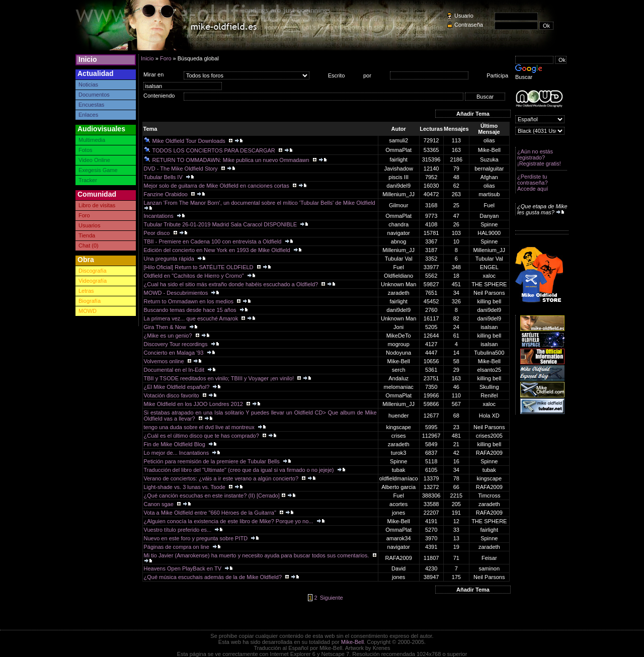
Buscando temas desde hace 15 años (191, 310)
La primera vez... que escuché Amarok (192, 318)
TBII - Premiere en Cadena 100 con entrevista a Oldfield (214, 241)
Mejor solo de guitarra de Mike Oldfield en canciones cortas (217, 186)
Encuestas (91, 105)
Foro (84, 215)
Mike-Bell (352, 642)
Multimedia (92, 140)
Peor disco (158, 233)
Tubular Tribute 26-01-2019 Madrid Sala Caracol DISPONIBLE (221, 224)
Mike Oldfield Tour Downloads (185, 141)
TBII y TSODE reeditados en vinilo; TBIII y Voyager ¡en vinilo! (220, 378)
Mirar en (153, 74)
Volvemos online (165, 361)
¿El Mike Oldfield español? (178, 387)
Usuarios (89, 225)
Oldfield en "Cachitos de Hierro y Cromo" (195, 276)
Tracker (88, 180)
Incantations (159, 216)
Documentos (94, 95)
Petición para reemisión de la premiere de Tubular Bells (213, 461)
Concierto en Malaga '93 (175, 353)
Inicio (88, 59)
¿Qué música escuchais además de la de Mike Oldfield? (214, 577)
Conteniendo (159, 96)
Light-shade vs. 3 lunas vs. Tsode (186, 487)
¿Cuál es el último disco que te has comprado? (202, 436)
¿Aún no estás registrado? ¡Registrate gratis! (539, 157)
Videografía (93, 281)
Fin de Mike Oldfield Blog (175, 444)
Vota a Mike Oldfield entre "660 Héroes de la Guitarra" (211, 513)
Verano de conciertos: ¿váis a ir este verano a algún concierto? (222, 478)
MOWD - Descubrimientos (177, 293)
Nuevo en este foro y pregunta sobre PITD (197, 538)
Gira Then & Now (166, 327)
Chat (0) (89, 245)
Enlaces (88, 115)
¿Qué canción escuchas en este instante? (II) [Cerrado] (212, 496)
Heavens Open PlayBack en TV (184, 568)
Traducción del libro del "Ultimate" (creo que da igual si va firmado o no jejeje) (240, 470)
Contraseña (469, 25)
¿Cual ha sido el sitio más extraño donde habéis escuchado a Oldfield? (232, 284)
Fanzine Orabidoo (167, 194)
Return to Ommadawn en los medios (190, 301)
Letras (86, 291)
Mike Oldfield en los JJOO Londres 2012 (194, 404)
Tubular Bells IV (164, 177)
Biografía (90, 301)
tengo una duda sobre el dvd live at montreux (200, 427)
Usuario (464, 16)
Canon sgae (159, 504)
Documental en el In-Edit (175, 370)
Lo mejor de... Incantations (177, 453)
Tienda (87, 235)
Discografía (93, 271)
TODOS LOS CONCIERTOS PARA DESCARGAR (210, 150)
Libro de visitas (97, 205)
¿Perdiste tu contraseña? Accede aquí (533, 183)
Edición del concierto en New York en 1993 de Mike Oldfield (218, 250)
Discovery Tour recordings (177, 344)
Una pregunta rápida (170, 259)
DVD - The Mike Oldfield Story (182, 169)
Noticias (88, 85)
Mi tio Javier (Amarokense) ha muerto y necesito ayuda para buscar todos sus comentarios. (257, 555)
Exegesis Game (98, 170)
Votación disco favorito (172, 395)
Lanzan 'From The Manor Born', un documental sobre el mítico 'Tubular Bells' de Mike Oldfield (260, 203)
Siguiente (332, 598)
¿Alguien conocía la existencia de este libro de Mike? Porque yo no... (229, 521)
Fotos (86, 150)
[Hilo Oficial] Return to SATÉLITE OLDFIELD (199, 267)
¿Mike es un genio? (169, 336)
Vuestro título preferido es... (179, 530)
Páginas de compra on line (177, 547)
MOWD (88, 311)
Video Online (94, 160)
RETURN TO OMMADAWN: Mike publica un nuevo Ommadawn (227, 160)
